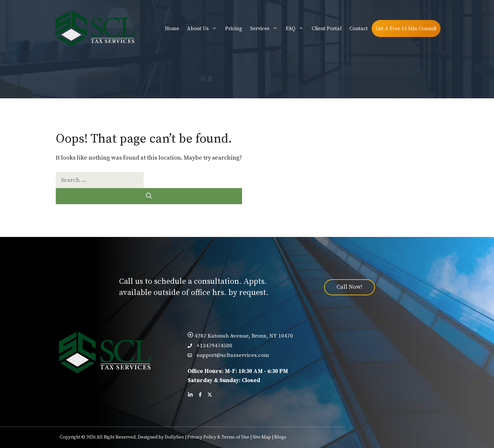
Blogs (280, 437)
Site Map (262, 437)
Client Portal (327, 29)
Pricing (234, 29)
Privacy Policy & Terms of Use (218, 437)
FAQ (297, 29)
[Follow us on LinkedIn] (190, 395)
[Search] (149, 196)
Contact (359, 29)
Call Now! (350, 287)
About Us (204, 29)
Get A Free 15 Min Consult (406, 29)
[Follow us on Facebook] (200, 395)
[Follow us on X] (210, 395)
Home (172, 29)
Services (266, 29)
